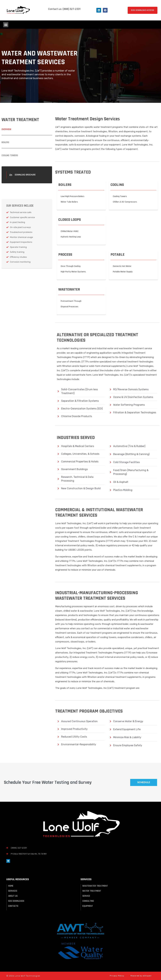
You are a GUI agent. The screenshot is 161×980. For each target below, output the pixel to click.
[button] (6, 25)
